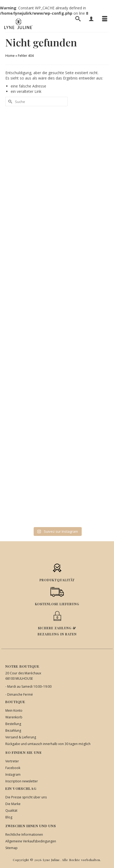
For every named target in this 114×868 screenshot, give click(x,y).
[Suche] (78, 19)
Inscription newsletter (22, 781)
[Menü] (105, 19)
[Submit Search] (9, 101)
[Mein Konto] (91, 19)
